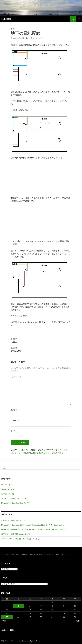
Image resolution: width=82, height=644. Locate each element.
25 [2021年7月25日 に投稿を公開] (7, 617)
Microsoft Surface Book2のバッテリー (16, 503)
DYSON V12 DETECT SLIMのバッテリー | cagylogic (42, 529)
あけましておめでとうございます (15, 498)
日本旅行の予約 (8, 494)
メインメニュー (79, 19)
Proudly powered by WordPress (29, 641)
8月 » (78, 621)
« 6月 (4, 621)
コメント (16, 377)
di (28, 38)
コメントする (37, 38)
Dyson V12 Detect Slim (10, 529)
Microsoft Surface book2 (11, 525)
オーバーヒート (8, 485)
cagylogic (6, 19)
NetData (41, 340)
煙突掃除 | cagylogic (19, 534)
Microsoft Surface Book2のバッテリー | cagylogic (43, 525)
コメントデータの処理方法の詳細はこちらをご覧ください (37, 453)
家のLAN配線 (41, 349)
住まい (13, 29)
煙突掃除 (5, 534)
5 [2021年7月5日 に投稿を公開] (18, 606)
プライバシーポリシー (9, 641)
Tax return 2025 (8, 489)
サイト (14, 431)
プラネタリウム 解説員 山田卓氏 (16, 539)
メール (15, 420)
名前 (14, 410)
